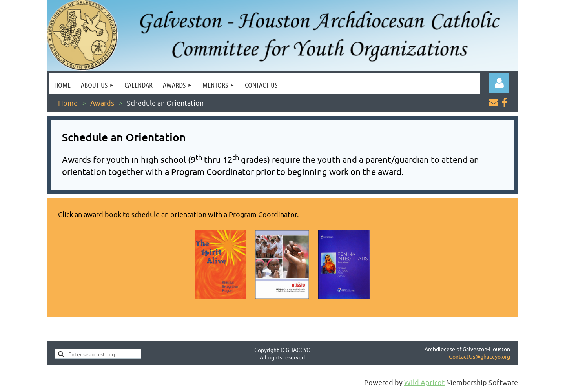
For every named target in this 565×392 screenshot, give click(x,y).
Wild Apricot (424, 382)
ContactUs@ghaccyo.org (479, 356)
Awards (102, 103)
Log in (499, 83)
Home (68, 103)
